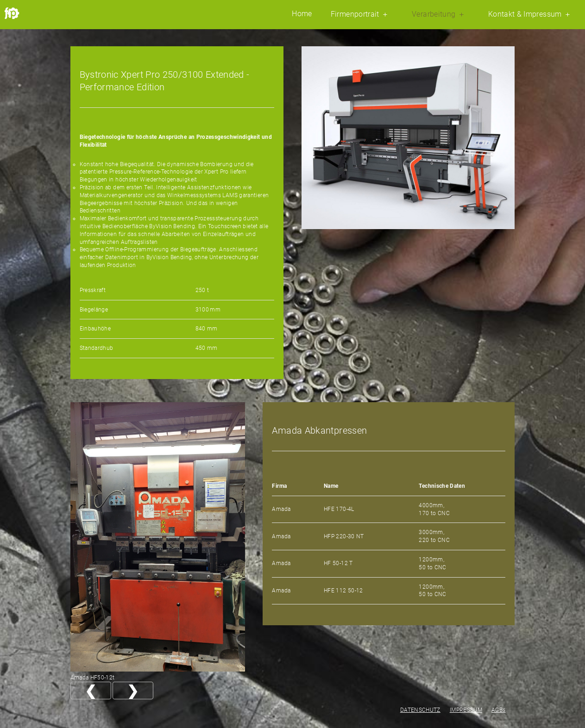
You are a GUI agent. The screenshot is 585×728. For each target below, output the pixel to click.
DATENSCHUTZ (420, 710)
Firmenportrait (361, 14)
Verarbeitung (439, 14)
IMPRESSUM (466, 710)
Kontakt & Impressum (530, 14)
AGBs (498, 710)
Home (302, 14)
